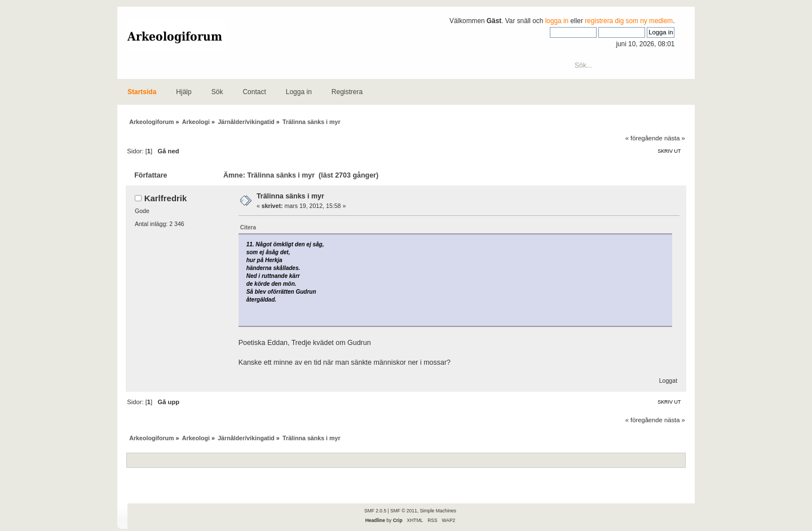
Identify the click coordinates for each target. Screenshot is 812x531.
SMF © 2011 (404, 511)
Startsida (142, 92)
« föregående (644, 138)
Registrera (347, 92)
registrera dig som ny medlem (629, 21)
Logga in (299, 92)
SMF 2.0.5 (375, 511)
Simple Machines (438, 511)
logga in (557, 21)
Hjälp (184, 92)
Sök (217, 92)
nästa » (675, 138)
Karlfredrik (166, 198)
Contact (254, 92)
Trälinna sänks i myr (290, 196)
